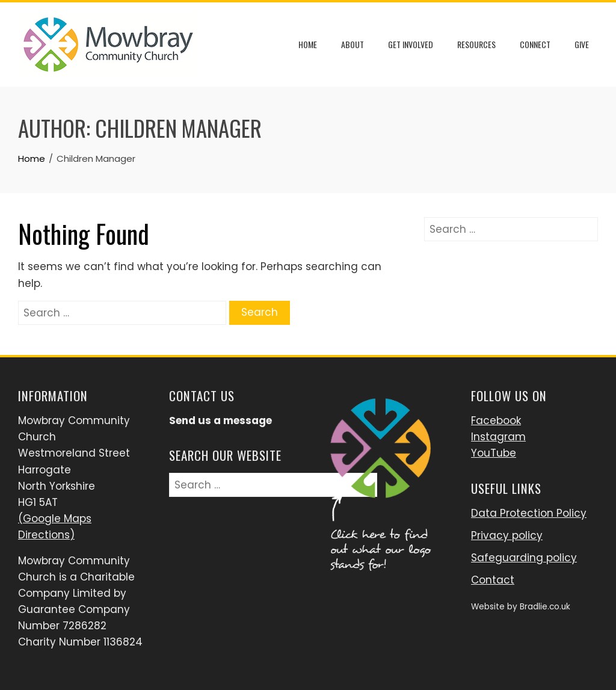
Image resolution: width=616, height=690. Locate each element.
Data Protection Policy (529, 513)
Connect (535, 44)
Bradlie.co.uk (545, 607)
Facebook (496, 420)
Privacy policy (507, 535)
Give (582, 44)
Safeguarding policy (524, 558)
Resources (476, 44)
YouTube (494, 453)
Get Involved (411, 44)
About (353, 44)
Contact (493, 580)
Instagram (498, 437)
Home (308, 44)
